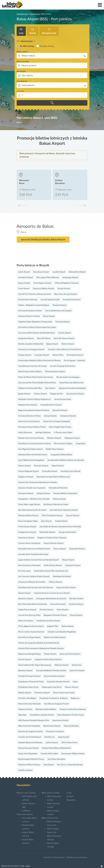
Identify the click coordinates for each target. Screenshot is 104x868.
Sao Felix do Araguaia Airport (56, 704)
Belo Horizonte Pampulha (29, 726)
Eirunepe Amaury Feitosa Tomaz (32, 427)
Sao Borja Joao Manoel (70, 471)
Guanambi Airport (77, 549)
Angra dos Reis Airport (66, 588)
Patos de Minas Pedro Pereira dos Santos (36, 377)
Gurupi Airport (64, 289)
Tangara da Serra (25, 709)
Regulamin (71, 800)
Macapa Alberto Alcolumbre (65, 493)
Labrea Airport (52, 743)
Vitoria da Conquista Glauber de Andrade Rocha (39, 643)
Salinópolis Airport (47, 532)
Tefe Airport (49, 765)
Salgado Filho (53, 626)
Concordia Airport (58, 604)
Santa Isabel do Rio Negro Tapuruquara (35, 665)
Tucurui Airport (73, 516)
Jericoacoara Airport (75, 394)
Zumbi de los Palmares (28, 300)
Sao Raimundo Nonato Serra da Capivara (36, 588)
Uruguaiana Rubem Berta (61, 455)
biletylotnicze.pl (22, 14)
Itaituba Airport (43, 493)
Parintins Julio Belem (27, 698)
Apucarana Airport (60, 720)
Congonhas (80, 444)
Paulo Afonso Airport (53, 565)
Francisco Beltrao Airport (44, 289)
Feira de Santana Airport (54, 676)
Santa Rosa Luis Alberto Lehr (71, 383)
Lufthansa (26, 811)
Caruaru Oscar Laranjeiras (29, 543)
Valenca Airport (55, 582)
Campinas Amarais (68, 416)
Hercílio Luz (49, 737)
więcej (28, 866)
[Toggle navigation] (100, 5)
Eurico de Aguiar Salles (28, 521)
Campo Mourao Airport (54, 543)
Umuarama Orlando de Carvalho (32, 582)
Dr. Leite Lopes (25, 571)
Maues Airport (68, 560)
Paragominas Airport (27, 532)
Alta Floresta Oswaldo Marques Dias (34, 720)
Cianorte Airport (62, 322)
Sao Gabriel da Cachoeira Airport (64, 510)
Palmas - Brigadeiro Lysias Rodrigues (34, 305)
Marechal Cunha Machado (29, 704)
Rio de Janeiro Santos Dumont (31, 632)
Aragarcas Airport (26, 477)
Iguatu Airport (24, 394)
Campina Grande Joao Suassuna (32, 488)
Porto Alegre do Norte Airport (31, 626)
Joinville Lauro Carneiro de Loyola (33, 366)
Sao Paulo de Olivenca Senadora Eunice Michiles (60, 527)
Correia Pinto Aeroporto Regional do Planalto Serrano (41, 648)
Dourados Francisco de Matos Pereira (34, 549)
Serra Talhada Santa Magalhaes (31, 460)
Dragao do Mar (57, 394)
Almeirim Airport (26, 599)
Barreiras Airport (25, 671)
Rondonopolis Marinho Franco (31, 759)
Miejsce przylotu (23, 61)
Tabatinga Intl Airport (62, 576)
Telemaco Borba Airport (28, 516)
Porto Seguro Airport (43, 283)
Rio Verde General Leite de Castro (32, 510)
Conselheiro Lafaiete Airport (42, 715)
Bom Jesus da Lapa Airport (66, 294)
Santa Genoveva (25, 433)
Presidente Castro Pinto (28, 687)
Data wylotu (21, 71)
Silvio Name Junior (69, 743)
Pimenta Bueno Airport (55, 372)
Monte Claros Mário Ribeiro (30, 372)
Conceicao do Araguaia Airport (31, 349)
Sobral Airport (58, 466)
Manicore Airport (26, 621)
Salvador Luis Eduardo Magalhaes (62, 632)
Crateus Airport (40, 394)
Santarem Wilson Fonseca (29, 765)
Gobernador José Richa (52, 687)
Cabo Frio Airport (77, 671)
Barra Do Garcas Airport (64, 338)
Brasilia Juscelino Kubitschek (31, 344)
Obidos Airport (25, 693)
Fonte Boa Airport (50, 471)
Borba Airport (68, 626)
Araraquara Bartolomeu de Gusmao (51, 599)
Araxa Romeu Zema (63, 399)
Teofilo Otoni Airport (55, 449)
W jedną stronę (47, 46)
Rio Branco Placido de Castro (56, 505)
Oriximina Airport (42, 693)
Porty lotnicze (35, 14)
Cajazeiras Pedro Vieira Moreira (48, 660)
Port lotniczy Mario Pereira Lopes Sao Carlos (37, 327)
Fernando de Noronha (58, 488)
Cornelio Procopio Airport (29, 676)
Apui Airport (46, 521)
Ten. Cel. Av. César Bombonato (70, 765)
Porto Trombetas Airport (52, 516)
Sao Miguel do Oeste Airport (30, 449)
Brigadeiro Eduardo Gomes (55, 615)
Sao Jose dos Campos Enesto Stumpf (34, 576)
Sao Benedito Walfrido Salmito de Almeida (66, 460)
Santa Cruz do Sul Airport (29, 421)
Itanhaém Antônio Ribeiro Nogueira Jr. (35, 399)
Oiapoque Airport (72, 438)
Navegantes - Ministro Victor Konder (34, 499)
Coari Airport (24, 289)
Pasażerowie (20, 91)
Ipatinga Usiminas (43, 433)
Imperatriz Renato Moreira (58, 682)
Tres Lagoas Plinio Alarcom (48, 278)
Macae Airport (76, 615)
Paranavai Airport (73, 565)
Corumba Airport (42, 355)
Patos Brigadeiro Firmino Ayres (70, 715)
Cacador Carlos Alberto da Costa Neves (64, 349)
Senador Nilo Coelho (49, 754)
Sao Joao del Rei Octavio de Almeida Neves (37, 333)
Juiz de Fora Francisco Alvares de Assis (35, 294)
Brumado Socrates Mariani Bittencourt (53, 477)
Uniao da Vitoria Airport (70, 654)
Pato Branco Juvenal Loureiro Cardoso (35, 444)
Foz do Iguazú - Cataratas (74, 361)
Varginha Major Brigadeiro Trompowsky (35, 322)
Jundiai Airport (59, 272)
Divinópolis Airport (75, 355)
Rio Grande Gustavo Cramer (30, 311)
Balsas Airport (52, 344)
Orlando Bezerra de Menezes (30, 743)
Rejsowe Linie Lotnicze (26, 793)
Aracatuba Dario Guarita (51, 405)
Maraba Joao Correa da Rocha (31, 438)
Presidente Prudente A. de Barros (54, 698)
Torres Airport (49, 316)
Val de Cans (77, 665)
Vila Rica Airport (25, 770)
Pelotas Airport (59, 499)
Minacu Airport (71, 687)
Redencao (75, 698)
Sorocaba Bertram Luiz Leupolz (58, 311)
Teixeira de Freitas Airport (55, 637)
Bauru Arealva (24, 283)
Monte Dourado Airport (28, 748)
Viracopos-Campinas (55, 732)
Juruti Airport (24, 272)
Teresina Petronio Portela (29, 316)
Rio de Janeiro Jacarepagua (68, 377)
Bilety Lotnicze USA (50, 818)
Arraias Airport (65, 333)
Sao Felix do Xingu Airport (29, 637)
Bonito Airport (68, 344)
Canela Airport (61, 521)
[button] (83, 205)
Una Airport (50, 388)
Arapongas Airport (70, 278)
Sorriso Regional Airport (29, 471)
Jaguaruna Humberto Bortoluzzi (72, 388)
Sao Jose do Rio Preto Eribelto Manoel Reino (37, 383)
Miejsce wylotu (22, 52)
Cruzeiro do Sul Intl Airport (30, 737)
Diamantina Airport (77, 272)
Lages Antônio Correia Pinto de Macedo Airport (39, 560)
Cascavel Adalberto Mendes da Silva (51, 671)
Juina (75, 682)
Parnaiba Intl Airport (72, 300)
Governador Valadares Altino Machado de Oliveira (39, 361)
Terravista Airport (60, 410)
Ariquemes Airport (26, 538)
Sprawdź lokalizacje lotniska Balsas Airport (43, 240)
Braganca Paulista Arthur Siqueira (52, 538)
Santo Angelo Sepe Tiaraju (60, 427)
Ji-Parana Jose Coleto (63, 433)
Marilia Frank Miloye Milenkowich (56, 748)
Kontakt (70, 796)
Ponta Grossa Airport (27, 527)
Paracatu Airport (41, 466)
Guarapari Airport (26, 493)
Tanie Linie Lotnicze (25, 814)
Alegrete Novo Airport (28, 405)
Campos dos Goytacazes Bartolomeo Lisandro (38, 482)
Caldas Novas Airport (27, 610)
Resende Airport (59, 305)
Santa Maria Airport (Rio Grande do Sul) (51, 571)
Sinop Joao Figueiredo (28, 754)
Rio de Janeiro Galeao (63, 444)
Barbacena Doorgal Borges (30, 654)
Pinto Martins (63, 610)
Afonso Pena (58, 355)
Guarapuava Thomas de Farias (31, 682)
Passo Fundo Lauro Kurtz (64, 693)
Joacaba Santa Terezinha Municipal (33, 554)
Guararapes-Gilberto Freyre (73, 754)
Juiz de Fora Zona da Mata (29, 615)
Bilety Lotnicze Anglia (51, 793)
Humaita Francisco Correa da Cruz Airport (52, 593)
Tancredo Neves (44, 338)
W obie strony (27, 46)
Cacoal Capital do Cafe (50, 300)
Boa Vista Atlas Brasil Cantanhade (33, 604)
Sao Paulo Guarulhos (56, 759)
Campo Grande (50, 416)
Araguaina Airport (26, 338)
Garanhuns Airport (41, 272)
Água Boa (22, 715)
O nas (69, 793)
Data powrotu (22, 81)
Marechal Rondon (71, 726)
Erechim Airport (47, 610)
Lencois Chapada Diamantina (63, 366)
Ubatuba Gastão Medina (46, 709)
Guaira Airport (24, 466)
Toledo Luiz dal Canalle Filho (30, 388)
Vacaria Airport (25, 660)
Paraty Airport (50, 654)
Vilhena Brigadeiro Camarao (67, 283)
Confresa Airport (76, 604)
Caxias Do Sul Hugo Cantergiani (57, 421)
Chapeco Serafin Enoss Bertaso (73, 709)
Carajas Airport (25, 355)
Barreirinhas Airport (52, 726)
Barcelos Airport (76, 599)
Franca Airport (60, 549)
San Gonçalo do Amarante (29, 565)
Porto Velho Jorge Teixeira (29, 505)
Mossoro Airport (54, 438)
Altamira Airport (61, 665)
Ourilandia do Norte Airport (48, 621)
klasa (18, 41)
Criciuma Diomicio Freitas (29, 416)
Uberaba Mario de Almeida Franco (33, 455)
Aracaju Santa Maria (67, 532)
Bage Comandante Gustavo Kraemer (34, 410)
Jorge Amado (63, 737)
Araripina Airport (26, 278)
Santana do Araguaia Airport (30, 732)
